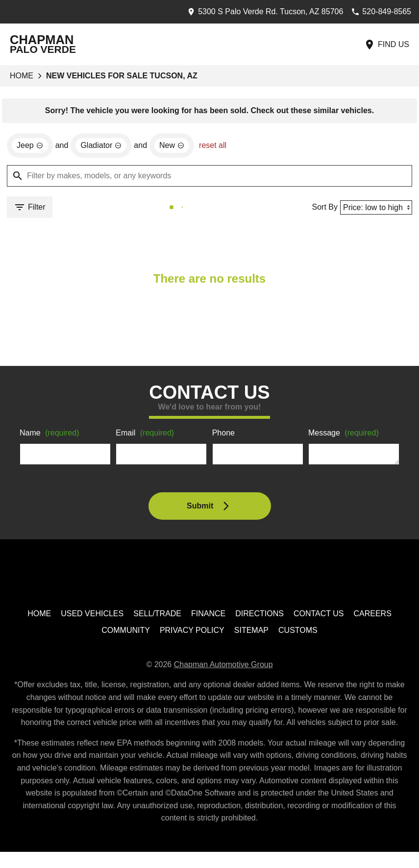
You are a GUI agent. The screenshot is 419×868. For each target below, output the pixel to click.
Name (51, 435)
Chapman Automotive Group (225, 668)
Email (146, 435)
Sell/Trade (159, 616)
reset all (219, 146)
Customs (298, 633)
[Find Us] (387, 44)
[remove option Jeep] (30, 146)
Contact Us (318, 616)
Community (127, 633)
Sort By (321, 208)
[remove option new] (177, 146)
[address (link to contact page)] (257, 12)
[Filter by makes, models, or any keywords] (209, 177)
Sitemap (252, 633)
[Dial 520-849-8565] (378, 12)
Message (345, 435)
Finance (209, 616)
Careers (371, 616)
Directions (260, 616)
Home (22, 76)
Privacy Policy (193, 633)
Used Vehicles (94, 616)
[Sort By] (375, 208)
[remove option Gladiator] (104, 146)
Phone (224, 435)
